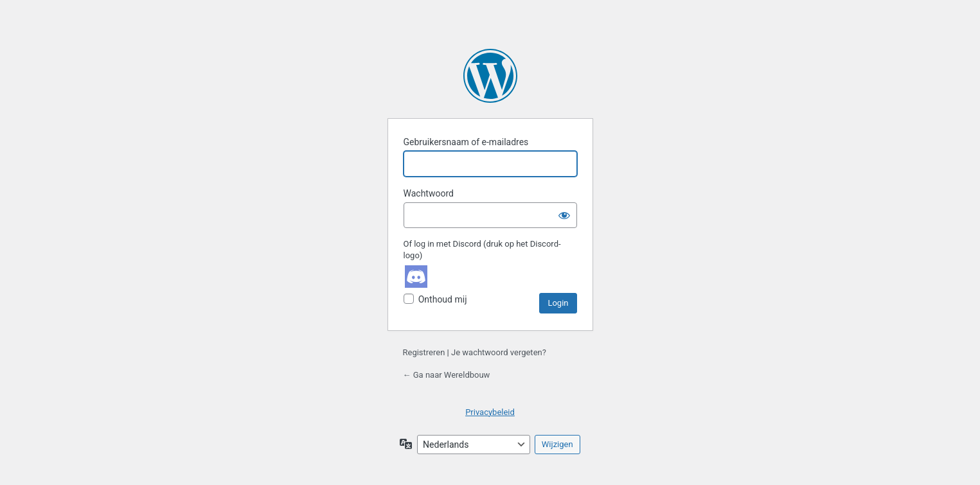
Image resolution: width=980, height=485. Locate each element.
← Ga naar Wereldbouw (447, 375)
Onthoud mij (443, 299)
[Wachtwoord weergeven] (564, 215)
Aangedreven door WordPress (490, 76)
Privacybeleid (490, 412)
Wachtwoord (429, 193)
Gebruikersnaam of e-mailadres (466, 142)
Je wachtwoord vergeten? (499, 352)
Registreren (424, 352)
